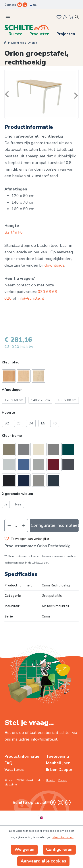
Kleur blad (11, 362)
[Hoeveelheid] (16, 526)
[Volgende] (75, 94)
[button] (41, 363)
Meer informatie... (63, 837)
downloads (54, 265)
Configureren (59, 849)
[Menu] (8, 18)
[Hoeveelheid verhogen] (23, 526)
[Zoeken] (78, 18)
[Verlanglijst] (59, 18)
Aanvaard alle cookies (43, 861)
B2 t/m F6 (14, 232)
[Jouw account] (65, 18)
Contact (10, 5)
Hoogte (8, 413)
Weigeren (24, 849)
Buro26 (51, 780)
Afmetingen (12, 390)
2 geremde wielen (17, 494)
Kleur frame (12, 436)
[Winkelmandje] (71, 17)
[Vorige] (8, 94)
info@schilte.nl (31, 298)
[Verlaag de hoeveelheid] (9, 526)
